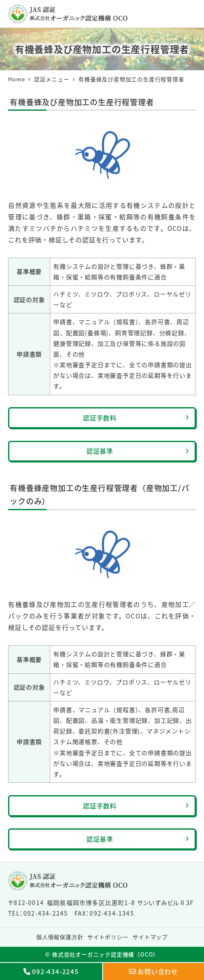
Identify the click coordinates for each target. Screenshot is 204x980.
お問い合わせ (158, 971)
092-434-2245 (55, 971)
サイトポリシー (108, 937)
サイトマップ (150, 937)
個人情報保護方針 (60, 937)
